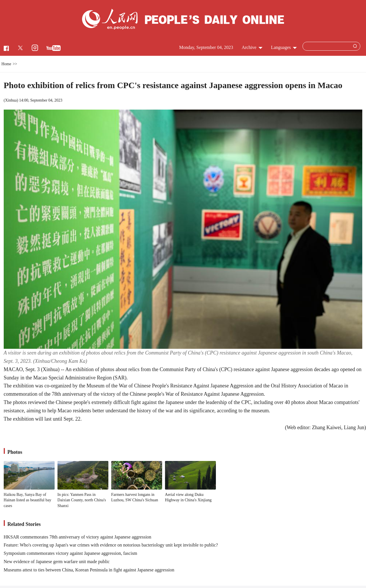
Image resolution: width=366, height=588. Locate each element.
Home (6, 64)
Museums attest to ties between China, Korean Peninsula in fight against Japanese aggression (89, 570)
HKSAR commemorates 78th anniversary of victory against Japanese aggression (77, 537)
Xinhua (11, 100)
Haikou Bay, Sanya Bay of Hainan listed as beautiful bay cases (27, 500)
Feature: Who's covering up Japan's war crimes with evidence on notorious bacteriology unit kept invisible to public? (111, 545)
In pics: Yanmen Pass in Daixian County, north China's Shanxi (82, 500)
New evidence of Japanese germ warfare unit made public (57, 562)
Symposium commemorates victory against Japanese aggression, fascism (70, 553)
